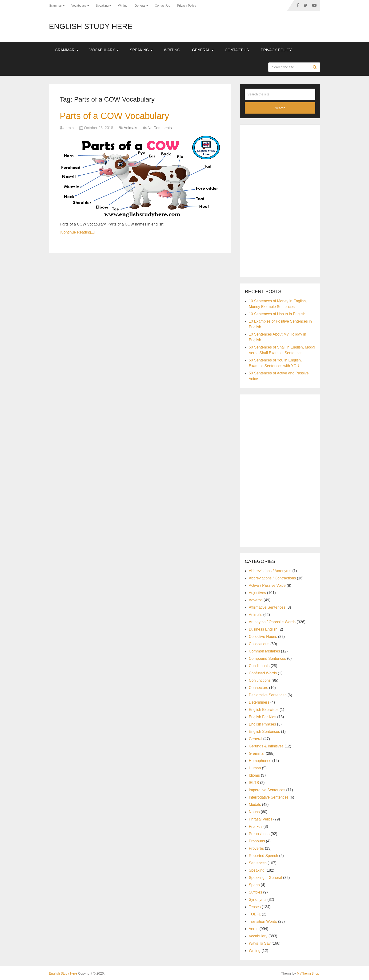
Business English (263, 629)
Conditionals (259, 666)
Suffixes (255, 892)
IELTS (254, 783)
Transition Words (263, 921)
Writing (123, 6)
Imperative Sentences (267, 790)
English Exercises (264, 710)
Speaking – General (265, 878)
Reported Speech (263, 856)
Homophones (260, 761)
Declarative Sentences (268, 695)
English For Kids (263, 717)
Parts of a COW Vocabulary (114, 116)
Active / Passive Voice (267, 585)
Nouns (254, 812)
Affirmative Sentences (267, 607)
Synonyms (258, 900)
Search (315, 67)
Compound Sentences (267, 658)
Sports (254, 885)
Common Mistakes (264, 651)
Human (255, 768)
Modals (255, 805)
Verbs (254, 929)
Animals (130, 128)
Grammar (55, 6)
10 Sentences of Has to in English (277, 314)
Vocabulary (79, 6)
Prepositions (259, 834)
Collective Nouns (263, 637)
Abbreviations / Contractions (272, 578)
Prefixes (256, 826)
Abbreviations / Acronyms (270, 571)
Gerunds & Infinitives (266, 746)
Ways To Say (260, 943)
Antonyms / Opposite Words (272, 622)
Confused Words (263, 673)
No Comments (160, 128)
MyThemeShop (308, 973)
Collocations (259, 644)
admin (68, 128)
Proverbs (256, 848)
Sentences (258, 863)
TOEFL (255, 914)
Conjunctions (260, 680)
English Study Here (91, 26)
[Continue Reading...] (77, 232)
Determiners (259, 702)
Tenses (255, 907)
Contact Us (162, 6)
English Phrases (262, 724)
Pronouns (257, 841)
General (140, 6)
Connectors (258, 688)
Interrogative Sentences (269, 797)
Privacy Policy (187, 6)
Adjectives (257, 593)
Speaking (102, 6)
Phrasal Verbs (261, 819)
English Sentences (264, 732)
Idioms (254, 775)
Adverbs (256, 600)
